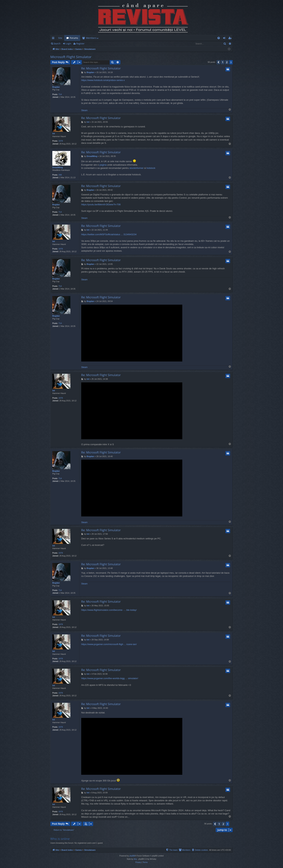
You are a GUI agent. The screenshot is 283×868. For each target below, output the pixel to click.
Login (68, 44)
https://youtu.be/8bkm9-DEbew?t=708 (101, 204)
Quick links (54, 39)
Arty (135, 859)
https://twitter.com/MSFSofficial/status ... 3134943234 (109, 234)
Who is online (60, 839)
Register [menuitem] (231, 39)
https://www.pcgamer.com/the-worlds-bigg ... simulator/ (110, 678)
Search (57, 44)
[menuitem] (163, 38)
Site (60, 38)
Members (91, 38)
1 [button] (223, 62)
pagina (103, 165)
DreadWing (58, 167)
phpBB (132, 856)
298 (60, 175)
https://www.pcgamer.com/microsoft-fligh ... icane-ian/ (109, 644)
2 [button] (227, 62)
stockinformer (136, 168)
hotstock (151, 168)
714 (60, 94)
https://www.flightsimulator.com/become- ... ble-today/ (109, 610)
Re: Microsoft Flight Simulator (101, 68)
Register (80, 44)
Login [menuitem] (225, 39)
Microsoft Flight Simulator (71, 57)
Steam (84, 110)
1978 (61, 141)
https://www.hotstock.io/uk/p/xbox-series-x (103, 80)
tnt (54, 133)
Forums (74, 38)
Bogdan (56, 87)
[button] (218, 62)
